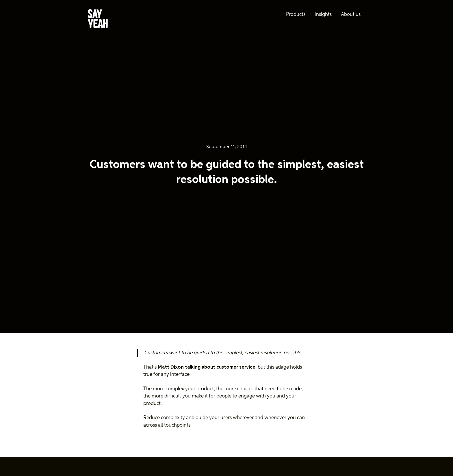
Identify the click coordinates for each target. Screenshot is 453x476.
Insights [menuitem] (323, 15)
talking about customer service (220, 367)
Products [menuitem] (296, 15)
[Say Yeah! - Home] (98, 20)
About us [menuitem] (351, 15)
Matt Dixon (171, 367)
